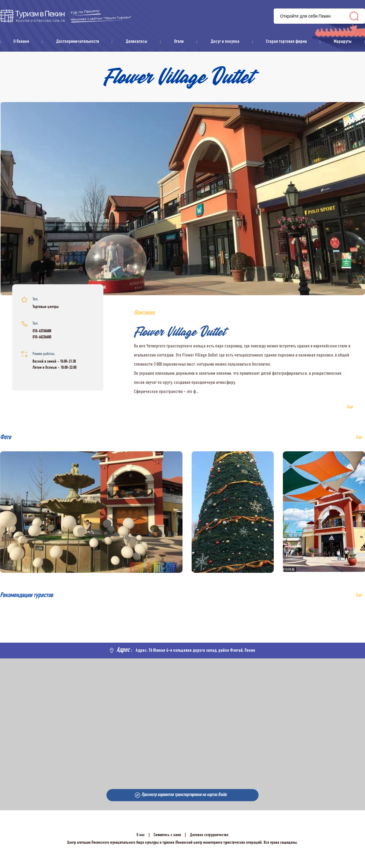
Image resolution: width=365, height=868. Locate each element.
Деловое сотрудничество (209, 835)
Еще (359, 596)
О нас (141, 835)
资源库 (66, 16)
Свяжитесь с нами (167, 835)
